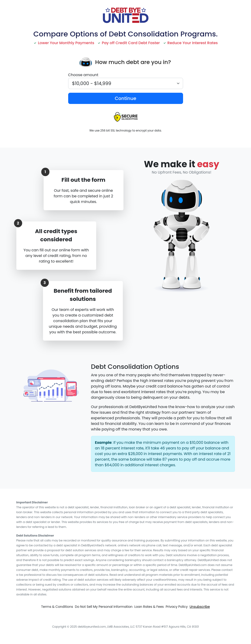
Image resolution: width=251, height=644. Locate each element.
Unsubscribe (200, 607)
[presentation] (86, 62)
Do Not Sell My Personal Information (104, 607)
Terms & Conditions (57, 607)
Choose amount (83, 75)
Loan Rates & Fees (149, 607)
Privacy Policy (177, 607)
